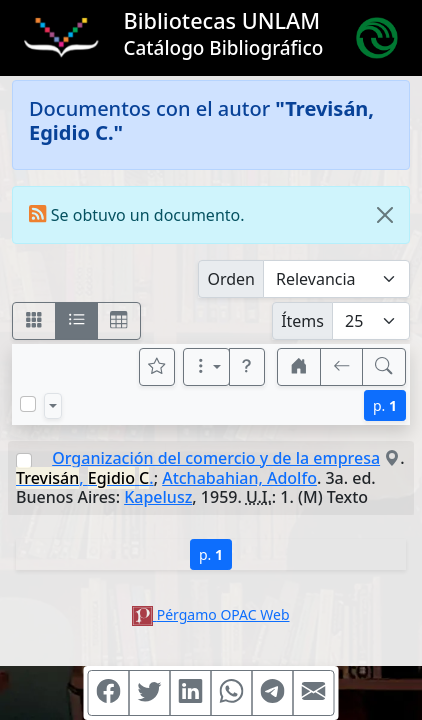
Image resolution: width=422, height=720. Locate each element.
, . (85, 478)
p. (385, 405)
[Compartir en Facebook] (109, 693)
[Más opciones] (207, 367)
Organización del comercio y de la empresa (216, 458)
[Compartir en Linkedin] (191, 693)
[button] (247, 367)
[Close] (385, 215)
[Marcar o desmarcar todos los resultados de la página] (28, 404)
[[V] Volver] (342, 367)
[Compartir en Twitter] (150, 693)
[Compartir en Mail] (314, 693)
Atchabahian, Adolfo (239, 478)
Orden (231, 279)
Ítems (302, 321)
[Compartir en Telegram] (273, 693)
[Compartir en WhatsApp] (232, 693)
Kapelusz (158, 497)
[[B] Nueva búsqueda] (384, 367)
